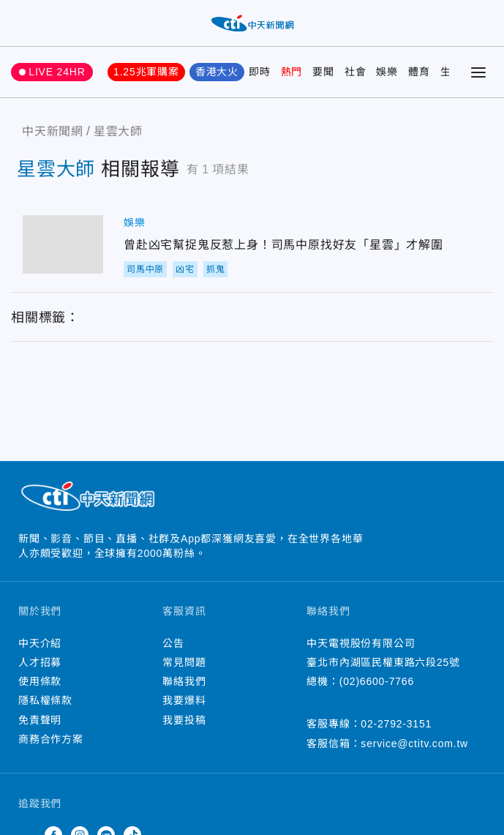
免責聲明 (40, 720)
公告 (173, 643)
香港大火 (217, 72)
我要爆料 (184, 700)
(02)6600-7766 (377, 681)
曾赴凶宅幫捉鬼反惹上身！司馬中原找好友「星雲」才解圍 (63, 244)
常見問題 (184, 662)
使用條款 (40, 681)
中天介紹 (40, 643)
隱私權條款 (45, 700)
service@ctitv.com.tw (414, 744)
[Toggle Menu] (478, 72)
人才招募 (40, 662)
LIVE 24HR (57, 72)
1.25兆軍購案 (146, 72)
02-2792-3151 (396, 724)
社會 (356, 72)
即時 (260, 72)
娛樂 (387, 72)
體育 (419, 72)
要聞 (323, 72)
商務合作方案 (51, 739)
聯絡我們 (184, 681)
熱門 (292, 72)
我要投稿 (184, 720)
